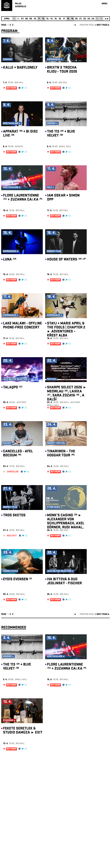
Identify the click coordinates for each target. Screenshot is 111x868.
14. (52, 19)
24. (93, 19)
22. (85, 19)
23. (89, 19)
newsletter (94, 807)
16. (60, 19)
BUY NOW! (12, 88)
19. (72, 19)
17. (64, 19)
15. (56, 19)
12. (43, 19)
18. (68, 19)
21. (81, 19)
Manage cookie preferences (11, 835)
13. (48, 19)
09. (31, 19)
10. (35, 19)
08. (27, 19)
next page (102, 25)
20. (77, 19)
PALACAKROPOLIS (21, 5)
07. (23, 19)
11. (39, 19)
